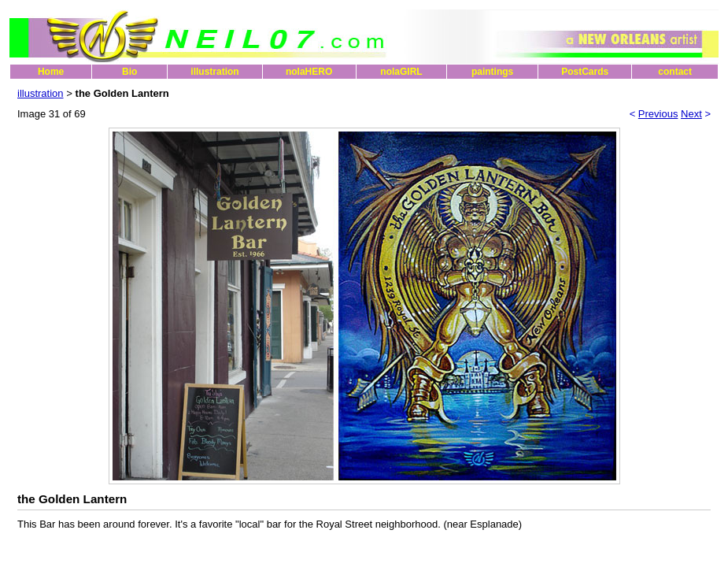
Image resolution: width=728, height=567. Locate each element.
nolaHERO (309, 72)
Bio (129, 72)
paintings (492, 72)
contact (675, 72)
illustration (214, 72)
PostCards (585, 72)
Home (51, 72)
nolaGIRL (401, 72)
